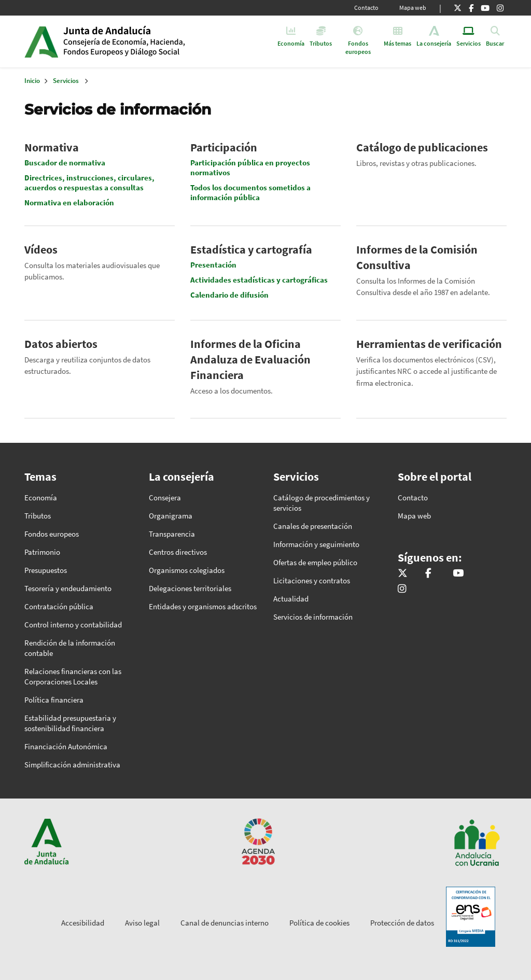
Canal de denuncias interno (225, 923)
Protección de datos (402, 923)
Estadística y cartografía (251, 249)
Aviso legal (142, 923)
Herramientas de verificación (429, 344)
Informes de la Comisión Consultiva (417, 257)
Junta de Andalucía (41, 41)
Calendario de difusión (229, 295)
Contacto (366, 8)
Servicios (66, 81)
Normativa (52, 147)
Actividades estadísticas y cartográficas (259, 280)
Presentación (213, 265)
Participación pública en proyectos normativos (250, 167)
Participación (224, 147)
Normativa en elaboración (69, 202)
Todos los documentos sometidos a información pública (250, 192)
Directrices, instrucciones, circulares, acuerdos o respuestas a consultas (89, 183)
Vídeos (41, 249)
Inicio (143, 41)
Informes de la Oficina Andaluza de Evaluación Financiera (250, 359)
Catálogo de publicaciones (422, 147)
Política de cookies (319, 923)
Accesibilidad (83, 923)
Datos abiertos (61, 344)
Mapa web (413, 8)
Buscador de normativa (65, 163)
